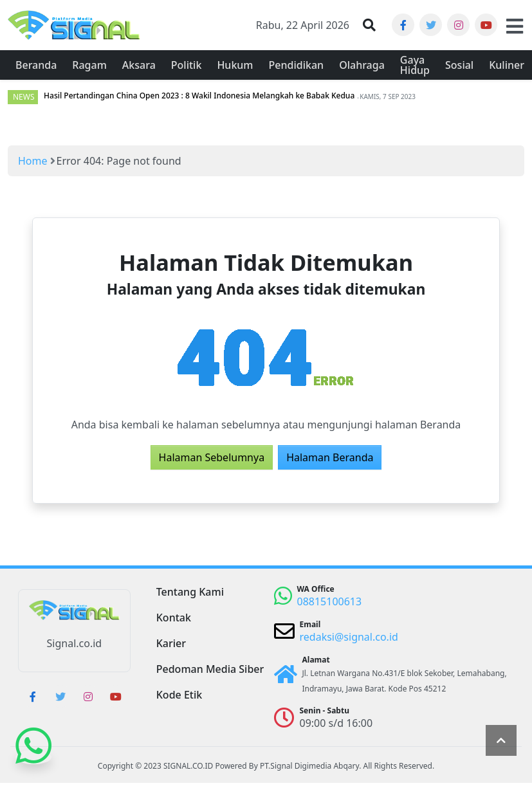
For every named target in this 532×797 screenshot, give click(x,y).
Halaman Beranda (330, 457)
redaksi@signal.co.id (349, 637)
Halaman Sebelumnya (212, 457)
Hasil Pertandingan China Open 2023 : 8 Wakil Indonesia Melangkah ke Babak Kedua (199, 96)
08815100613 (330, 601)
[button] (369, 25)
